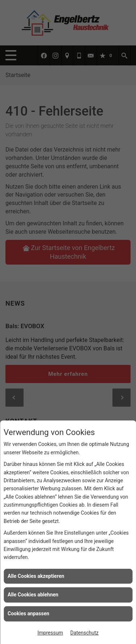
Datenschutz (85, 633)
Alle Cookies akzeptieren (36, 576)
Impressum (50, 633)
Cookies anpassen (28, 613)
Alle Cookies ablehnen (33, 595)
